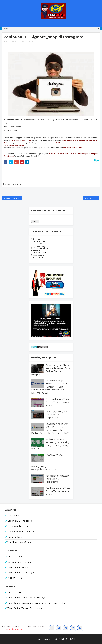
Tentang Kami (15, 592)
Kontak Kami (15, 516)
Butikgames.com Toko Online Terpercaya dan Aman (58, 491)
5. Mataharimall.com (40, 248)
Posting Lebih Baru (12, 198)
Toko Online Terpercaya (21, 573)
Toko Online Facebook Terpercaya (26, 598)
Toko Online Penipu (18, 567)
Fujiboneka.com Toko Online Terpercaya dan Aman (58, 402)
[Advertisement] (52, 173)
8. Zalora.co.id (38, 255)
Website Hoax (15, 578)
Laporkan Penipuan (18, 526)
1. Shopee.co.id (38, 239)
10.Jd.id (35, 259)
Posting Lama (91, 198)
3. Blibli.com (37, 244)
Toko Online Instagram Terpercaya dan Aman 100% (36, 603)
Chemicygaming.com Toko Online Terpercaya (57, 415)
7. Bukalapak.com (39, 253)
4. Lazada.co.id (38, 246)
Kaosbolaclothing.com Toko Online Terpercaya (57, 479)
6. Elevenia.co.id (38, 250)
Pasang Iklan (15, 537)
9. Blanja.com (37, 257)
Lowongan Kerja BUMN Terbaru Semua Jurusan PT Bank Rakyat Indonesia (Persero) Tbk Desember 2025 (51, 387)
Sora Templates (44, 639)
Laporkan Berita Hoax (20, 521)
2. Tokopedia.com (39, 241)
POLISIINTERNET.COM (15, 145)
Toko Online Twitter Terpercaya (25, 608)
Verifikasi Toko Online (20, 542)
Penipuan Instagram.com (38, 41)
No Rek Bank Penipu (19, 562)
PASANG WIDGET (55, 455)
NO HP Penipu (16, 557)
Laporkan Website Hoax (21, 532)
